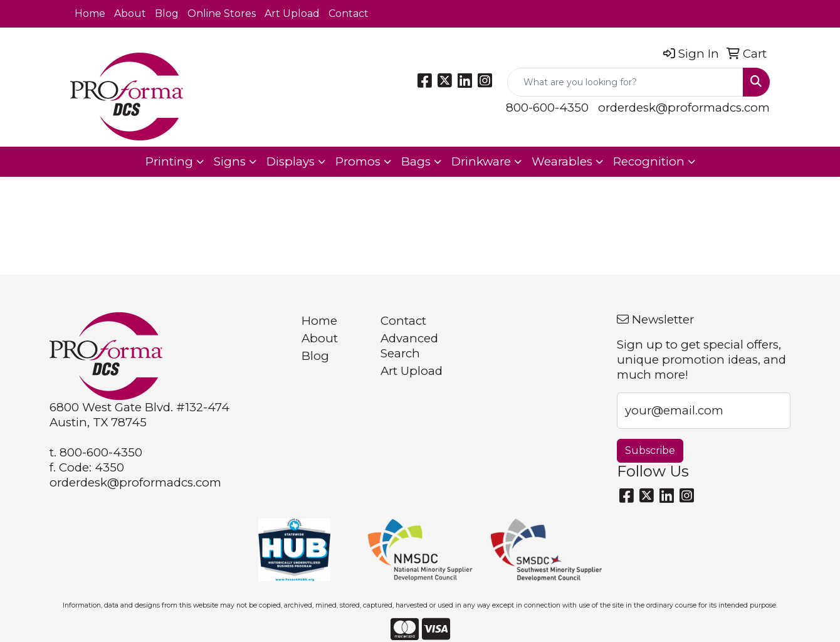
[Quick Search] (625, 82)
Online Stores (222, 13)
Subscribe (650, 450)
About (130, 13)
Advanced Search (409, 346)
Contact (349, 13)
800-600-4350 (547, 108)
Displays (291, 161)
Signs (230, 161)
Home (90, 13)
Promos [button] (358, 161)
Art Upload (292, 13)
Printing (169, 161)
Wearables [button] (562, 161)
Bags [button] (416, 161)
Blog (167, 13)
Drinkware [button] (481, 161)
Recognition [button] (649, 161)
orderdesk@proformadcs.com (684, 108)
